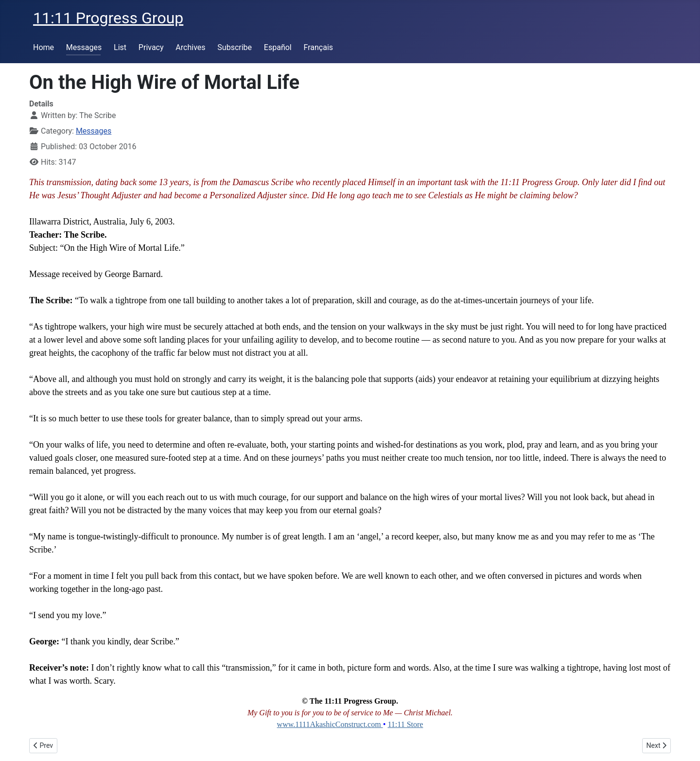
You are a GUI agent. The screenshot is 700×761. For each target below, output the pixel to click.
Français (319, 47)
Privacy (151, 47)
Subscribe (235, 47)
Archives (190, 47)
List (120, 47)
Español (278, 47)
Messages (84, 47)
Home (44, 47)
